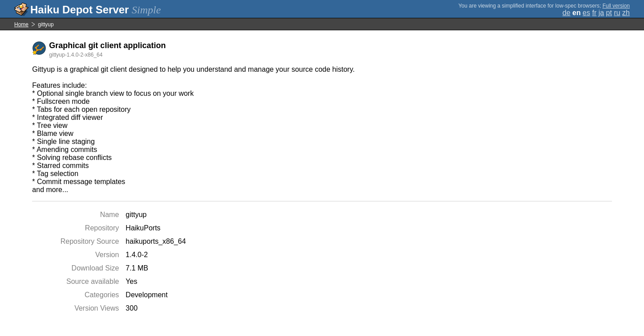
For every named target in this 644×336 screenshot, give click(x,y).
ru (617, 13)
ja (601, 13)
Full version (616, 6)
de (567, 13)
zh (626, 13)
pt (609, 13)
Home (21, 25)
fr (594, 13)
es (586, 13)
